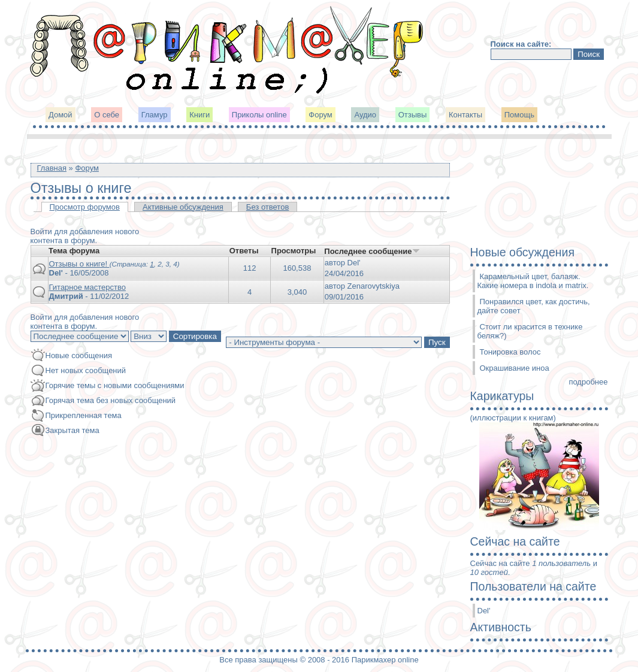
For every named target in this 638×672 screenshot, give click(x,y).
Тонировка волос (510, 352)
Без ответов (267, 207)
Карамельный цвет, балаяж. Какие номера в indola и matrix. (533, 281)
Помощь (519, 115)
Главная (52, 168)
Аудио (365, 115)
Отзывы (413, 115)
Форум (320, 115)
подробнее (588, 382)
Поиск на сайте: (521, 44)
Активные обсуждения (183, 207)
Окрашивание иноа (515, 368)
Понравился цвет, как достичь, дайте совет (534, 306)
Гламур (155, 115)
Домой (61, 115)
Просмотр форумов (85, 207)
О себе (107, 115)
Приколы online (259, 115)
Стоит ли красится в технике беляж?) (530, 331)
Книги (199, 115)
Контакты (465, 115)
